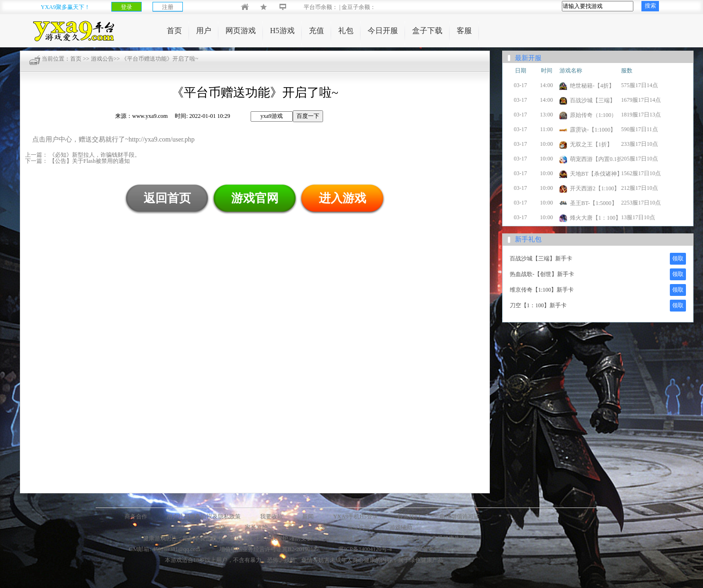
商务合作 (136, 517)
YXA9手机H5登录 (356, 517)
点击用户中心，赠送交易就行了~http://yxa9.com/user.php (113, 139)
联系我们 (409, 517)
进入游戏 (342, 198)
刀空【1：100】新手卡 (538, 305)
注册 (168, 7)
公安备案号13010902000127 (445, 549)
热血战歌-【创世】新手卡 (542, 274)
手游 (293, 527)
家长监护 (256, 527)
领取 (678, 258)
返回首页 (167, 198)
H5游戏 (282, 31)
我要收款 (271, 517)
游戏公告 (102, 59)
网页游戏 (241, 31)
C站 (323, 527)
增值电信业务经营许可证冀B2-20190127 (269, 549)
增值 (220, 527)
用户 (204, 31)
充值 (316, 31)
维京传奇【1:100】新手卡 (542, 290)
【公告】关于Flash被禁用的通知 (89, 161)
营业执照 (359, 527)
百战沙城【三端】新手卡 (541, 258)
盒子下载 (427, 31)
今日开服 (383, 31)
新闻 (308, 517)
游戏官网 (255, 198)
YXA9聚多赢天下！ (65, 7)
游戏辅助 (401, 527)
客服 (464, 31)
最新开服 (528, 58)
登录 (126, 7)
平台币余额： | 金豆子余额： (332, 7)
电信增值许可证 (460, 517)
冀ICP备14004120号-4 (365, 549)
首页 (174, 31)
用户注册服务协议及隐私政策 (204, 517)
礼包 (346, 31)
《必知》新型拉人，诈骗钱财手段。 (94, 155)
